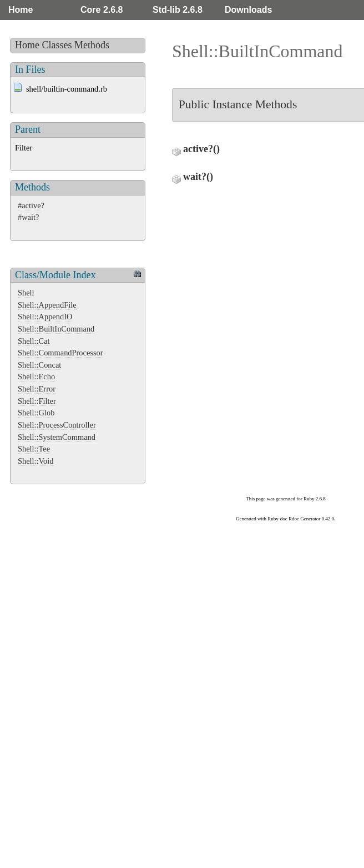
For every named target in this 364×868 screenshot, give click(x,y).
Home (21, 10)
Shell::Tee (34, 449)
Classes (57, 45)
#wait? (28, 217)
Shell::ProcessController (57, 425)
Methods (92, 45)
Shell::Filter (37, 401)
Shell (26, 293)
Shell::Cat (34, 341)
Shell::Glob (36, 413)
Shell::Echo (36, 377)
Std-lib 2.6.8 (178, 10)
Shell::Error (37, 389)
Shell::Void (36, 461)
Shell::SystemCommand (57, 437)
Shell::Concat (39, 365)
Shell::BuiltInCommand (56, 329)
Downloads (248, 10)
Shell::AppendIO (45, 317)
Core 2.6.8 (102, 10)
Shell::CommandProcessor (60, 353)
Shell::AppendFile (47, 305)
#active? (31, 205)
